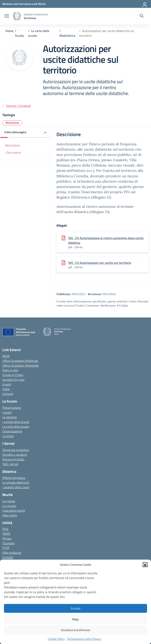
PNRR (6, 534)
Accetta (76, 608)
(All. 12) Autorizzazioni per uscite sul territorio (100, 263)
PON (5, 529)
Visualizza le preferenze (75, 630)
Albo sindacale (12, 553)
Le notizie (9, 501)
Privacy (7, 538)
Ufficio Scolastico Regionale (20, 361)
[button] (145, 565)
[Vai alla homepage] (17, 16)
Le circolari (9, 506)
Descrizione (12, 145)
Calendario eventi (14, 510)
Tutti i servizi (10, 464)
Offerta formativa (14, 478)
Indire (6, 389)
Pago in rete (10, 370)
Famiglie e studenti (15, 455)
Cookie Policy (56, 639)
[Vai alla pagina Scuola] (19, 36)
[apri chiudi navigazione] (7, 16)
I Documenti (13, 153)
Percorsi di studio (13, 459)
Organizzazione (12, 431)
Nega (75, 619)
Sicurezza (8, 543)
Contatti (8, 557)
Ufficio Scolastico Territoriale (21, 365)
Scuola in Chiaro (13, 375)
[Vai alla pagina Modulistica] (67, 36)
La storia (8, 436)
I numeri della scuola (16, 422)
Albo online (10, 515)
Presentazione (12, 408)
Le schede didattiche (16, 482)
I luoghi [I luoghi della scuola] (7, 412)
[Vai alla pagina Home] (9, 31)
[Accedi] (145, 4)
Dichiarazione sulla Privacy (84, 639)
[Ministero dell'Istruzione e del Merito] (24, 4)
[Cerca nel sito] (142, 16)
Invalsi (7, 384)
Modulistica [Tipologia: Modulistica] (12, 123)
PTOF (6, 548)
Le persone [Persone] (10, 417)
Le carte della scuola (16, 426)
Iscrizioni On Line (13, 380)
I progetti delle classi (16, 487)
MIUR (6, 356)
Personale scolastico (16, 450)
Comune (8, 394)
